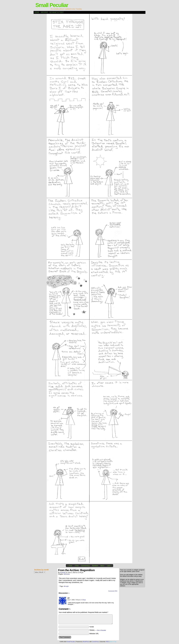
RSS (107, 642)
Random (95, 566)
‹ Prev (77, 566)
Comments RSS (113, 591)
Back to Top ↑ (113, 642)
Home (37, 12)
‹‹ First (70, 566)
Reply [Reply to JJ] (84, 600)
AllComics (67, 574)
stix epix (66, 586)
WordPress (86, 642)
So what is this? (57, 12)
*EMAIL (98, 630)
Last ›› (109, 566)
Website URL (94, 634)
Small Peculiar (52, 5)
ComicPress (95, 642)
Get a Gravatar (101, 630)
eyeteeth (63, 573)
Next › (103, 566)
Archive (44, 12)
